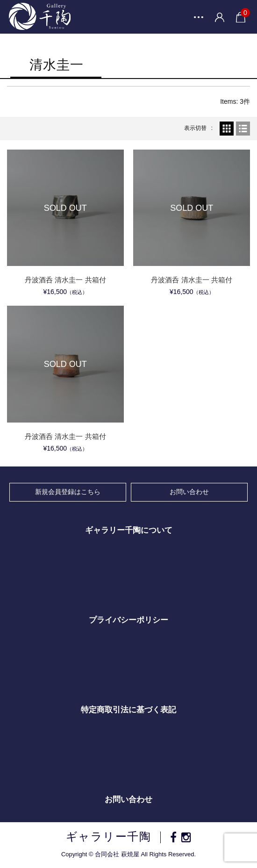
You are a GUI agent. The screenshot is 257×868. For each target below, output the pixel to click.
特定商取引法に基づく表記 (128, 710)
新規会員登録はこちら (68, 492)
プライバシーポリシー (128, 620)
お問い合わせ (189, 492)
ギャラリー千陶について (129, 530)
